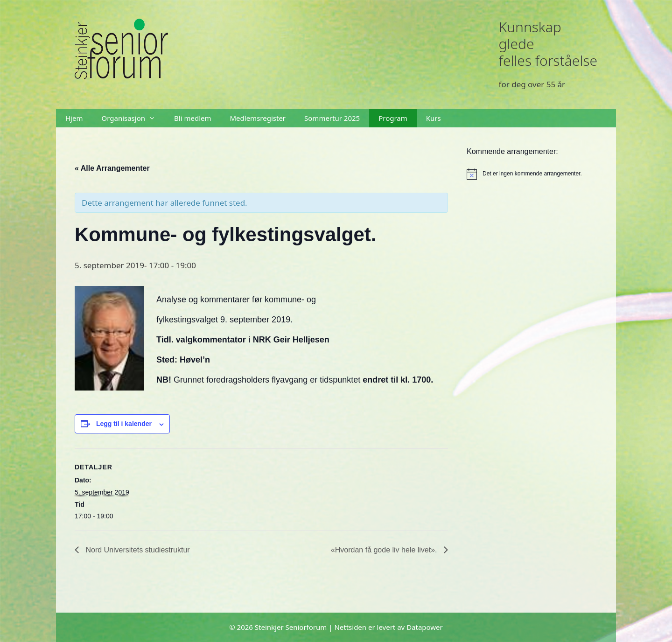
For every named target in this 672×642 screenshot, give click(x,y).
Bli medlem (192, 118)
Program (393, 118)
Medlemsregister (258, 118)
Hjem (74, 118)
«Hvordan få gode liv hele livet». (385, 550)
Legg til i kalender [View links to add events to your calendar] (124, 424)
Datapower (425, 627)
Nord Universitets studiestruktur (137, 550)
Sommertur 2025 (332, 118)
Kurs (434, 118)
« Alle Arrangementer (112, 168)
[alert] (532, 174)
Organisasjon (133, 118)
